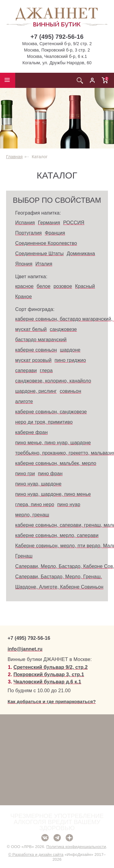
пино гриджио (70, 360)
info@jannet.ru (25, 649)
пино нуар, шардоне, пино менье (53, 494)
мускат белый (31, 329)
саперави (26, 371)
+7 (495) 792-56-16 (57, 37)
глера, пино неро (35, 504)
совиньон (70, 391)
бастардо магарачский (41, 340)
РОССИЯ (74, 223)
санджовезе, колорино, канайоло (53, 381)
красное (24, 286)
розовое (63, 286)
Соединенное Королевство (46, 243)
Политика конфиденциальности (76, 847)
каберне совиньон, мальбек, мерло (56, 463)
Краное (24, 297)
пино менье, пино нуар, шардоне (53, 443)
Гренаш (24, 556)
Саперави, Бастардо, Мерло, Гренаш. (59, 577)
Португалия (28, 233)
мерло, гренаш (32, 515)
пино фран (50, 474)
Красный (85, 286)
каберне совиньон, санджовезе (51, 412)
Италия (44, 264)
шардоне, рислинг (36, 391)
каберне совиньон (36, 350)
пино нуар (69, 504)
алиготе (24, 401)
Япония (24, 264)
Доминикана (81, 254)
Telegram (57, 838)
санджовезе (63, 329)
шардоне (70, 350)
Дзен (69, 838)
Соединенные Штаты (39, 254)
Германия (49, 223)
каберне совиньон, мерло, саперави (57, 535)
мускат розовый (33, 360)
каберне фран (31, 432)
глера (46, 371)
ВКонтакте (45, 838)
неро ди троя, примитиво (44, 422)
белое (44, 286)
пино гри (25, 474)
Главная (14, 157)
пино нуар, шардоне (38, 484)
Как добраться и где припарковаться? (52, 701)
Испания (25, 223)
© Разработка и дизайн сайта (36, 855)
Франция (55, 233)
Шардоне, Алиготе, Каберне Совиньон (59, 587)
